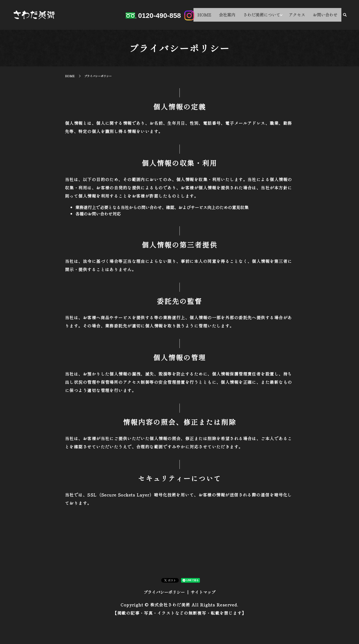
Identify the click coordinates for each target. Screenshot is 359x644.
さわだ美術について (264, 15)
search (345, 16)
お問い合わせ (326, 15)
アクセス (300, 15)
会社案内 (231, 15)
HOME (210, 15)
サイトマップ (203, 592)
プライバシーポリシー (164, 592)
